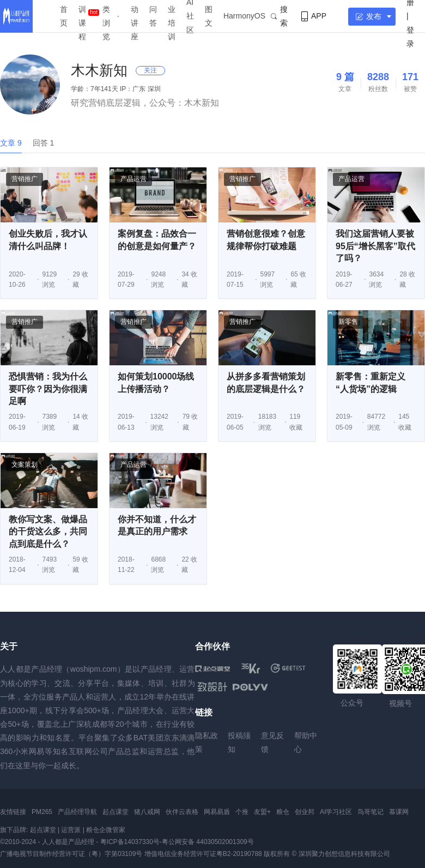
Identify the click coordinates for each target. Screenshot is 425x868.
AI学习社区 (336, 812)
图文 (209, 16)
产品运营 (133, 179)
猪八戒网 (147, 812)
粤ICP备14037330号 (130, 842)
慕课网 (399, 812)
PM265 (42, 812)
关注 (150, 70)
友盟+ (262, 812)
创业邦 (305, 812)
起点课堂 (116, 812)
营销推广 (25, 179)
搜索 (279, 16)
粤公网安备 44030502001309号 (208, 842)
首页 (64, 16)
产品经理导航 (77, 812)
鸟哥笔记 (371, 812)
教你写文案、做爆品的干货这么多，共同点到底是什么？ (48, 532)
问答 (153, 16)
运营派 (71, 830)
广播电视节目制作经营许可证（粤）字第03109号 (71, 854)
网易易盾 (217, 812)
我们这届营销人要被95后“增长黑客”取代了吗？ (375, 246)
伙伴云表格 (182, 812)
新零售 (348, 322)
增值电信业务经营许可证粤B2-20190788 (203, 854)
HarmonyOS (244, 16)
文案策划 (25, 465)
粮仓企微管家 (106, 830)
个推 (242, 812)
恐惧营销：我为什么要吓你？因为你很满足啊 (48, 389)
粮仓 (283, 812)
